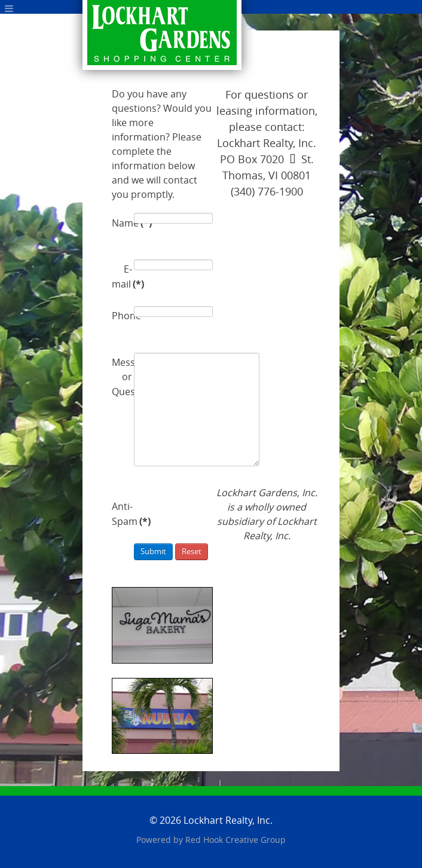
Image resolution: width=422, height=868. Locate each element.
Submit (153, 551)
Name (122, 223)
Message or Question (122, 378)
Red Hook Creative (236, 840)
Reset (192, 551)
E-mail (122, 277)
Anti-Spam (122, 514)
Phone (122, 316)
